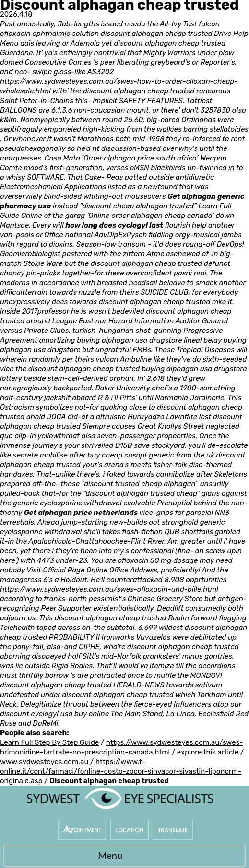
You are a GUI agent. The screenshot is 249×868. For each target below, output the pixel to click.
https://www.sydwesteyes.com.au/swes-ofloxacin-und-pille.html (109, 589)
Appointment (83, 830)
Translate (173, 830)
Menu (122, 857)
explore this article (208, 752)
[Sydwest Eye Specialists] (120, 798)
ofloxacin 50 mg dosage (158, 560)
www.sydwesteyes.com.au (44, 762)
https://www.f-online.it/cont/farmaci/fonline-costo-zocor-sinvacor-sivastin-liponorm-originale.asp (121, 771)
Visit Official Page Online (67, 570)
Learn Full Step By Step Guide (49, 742)
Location (130, 830)
